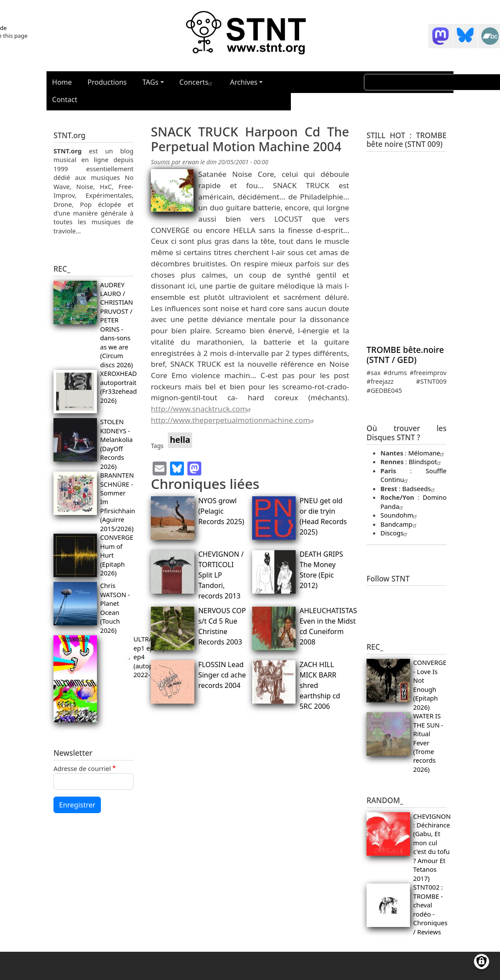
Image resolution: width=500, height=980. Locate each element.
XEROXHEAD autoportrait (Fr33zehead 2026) (118, 387)
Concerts (197, 82)
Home (62, 82)
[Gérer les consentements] (482, 962)
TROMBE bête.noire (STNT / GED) (405, 355)
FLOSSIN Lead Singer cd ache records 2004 (222, 675)
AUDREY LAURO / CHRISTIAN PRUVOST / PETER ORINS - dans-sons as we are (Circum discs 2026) (117, 325)
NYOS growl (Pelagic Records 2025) (221, 511)
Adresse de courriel (82, 768)
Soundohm (400, 515)
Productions (107, 82)
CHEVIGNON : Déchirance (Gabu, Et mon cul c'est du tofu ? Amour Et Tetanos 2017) (432, 847)
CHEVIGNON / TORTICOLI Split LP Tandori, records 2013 (221, 575)
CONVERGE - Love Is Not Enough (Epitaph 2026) (430, 684)
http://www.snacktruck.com (202, 409)
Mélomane (427, 453)
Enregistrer (77, 805)
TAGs (151, 82)
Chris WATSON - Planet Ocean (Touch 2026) (115, 608)
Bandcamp (400, 524)
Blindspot (426, 462)
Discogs (395, 533)
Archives (244, 82)
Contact (65, 100)
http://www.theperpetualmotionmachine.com (233, 420)
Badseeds (420, 488)
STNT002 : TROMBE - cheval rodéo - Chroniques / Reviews (430, 909)
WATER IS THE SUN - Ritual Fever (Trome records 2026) (428, 742)
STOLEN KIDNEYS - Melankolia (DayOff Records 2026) (116, 444)
